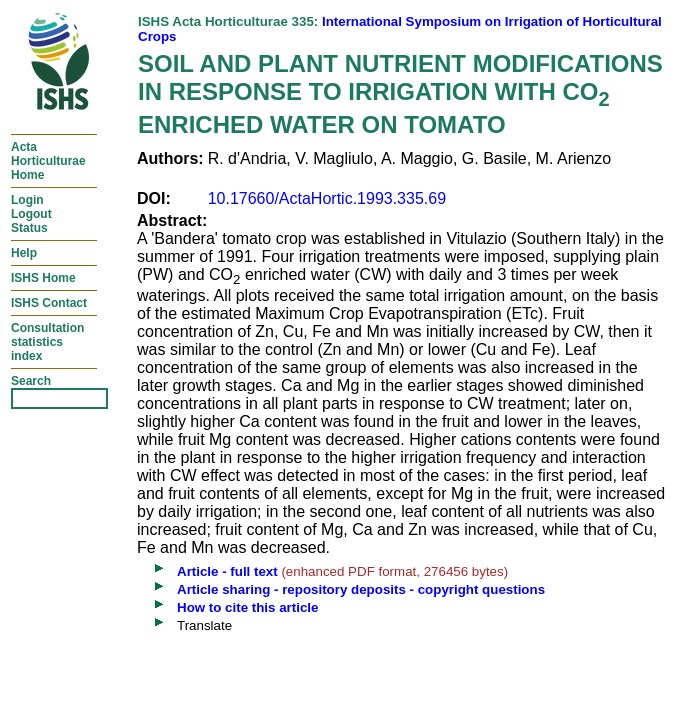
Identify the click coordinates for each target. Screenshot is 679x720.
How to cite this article (247, 607)
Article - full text (227, 571)
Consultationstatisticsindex (47, 342)
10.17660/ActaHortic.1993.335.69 (327, 198)
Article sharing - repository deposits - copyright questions (361, 589)
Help (24, 253)
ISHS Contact (49, 303)
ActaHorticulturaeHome (48, 161)
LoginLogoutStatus (31, 214)
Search (31, 381)
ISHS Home (43, 278)
